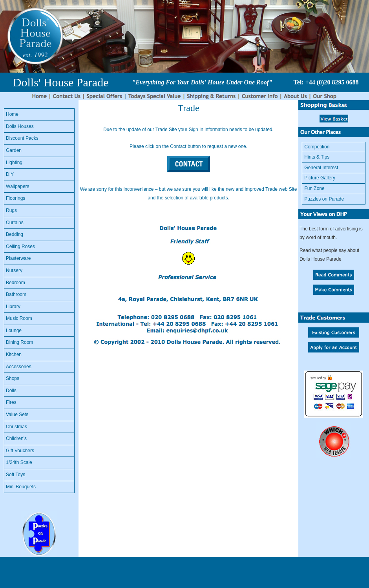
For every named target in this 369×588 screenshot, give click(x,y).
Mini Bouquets (21, 487)
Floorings (16, 198)
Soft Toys (16, 475)
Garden (14, 150)
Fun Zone (314, 188)
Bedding (15, 234)
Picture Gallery (320, 178)
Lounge (14, 331)
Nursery (14, 270)
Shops (13, 378)
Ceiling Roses (20, 247)
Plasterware (18, 258)
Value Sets (17, 415)
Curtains (15, 223)
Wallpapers (18, 186)
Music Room (19, 318)
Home (12, 114)
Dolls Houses (20, 126)
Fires (11, 402)
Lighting (14, 163)
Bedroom (16, 283)
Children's (16, 438)
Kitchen (14, 354)
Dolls (11, 391)
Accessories (19, 367)
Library (13, 307)
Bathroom (16, 294)
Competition (317, 147)
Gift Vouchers (20, 451)
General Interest (321, 168)
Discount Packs (22, 138)
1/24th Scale (19, 462)
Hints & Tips (317, 157)
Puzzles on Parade (324, 199)
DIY (10, 174)
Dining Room (19, 342)
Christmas (16, 427)
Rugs (11, 210)
